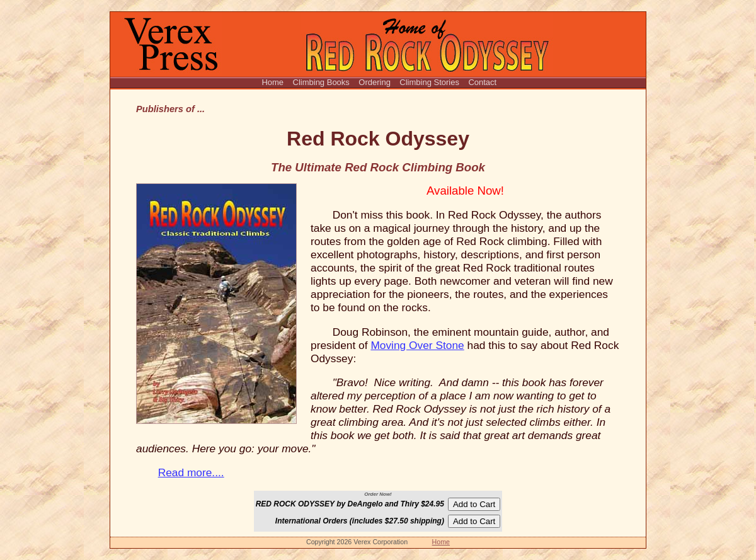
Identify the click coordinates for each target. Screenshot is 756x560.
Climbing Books (321, 82)
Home (272, 82)
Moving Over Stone (417, 345)
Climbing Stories (429, 82)
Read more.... (191, 472)
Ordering (375, 82)
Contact (481, 82)
